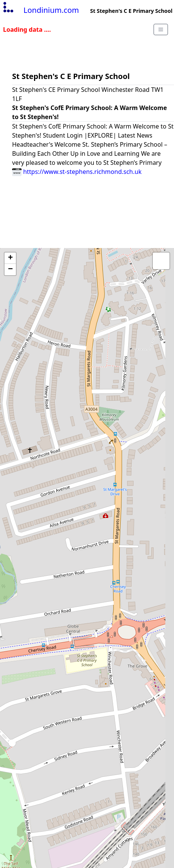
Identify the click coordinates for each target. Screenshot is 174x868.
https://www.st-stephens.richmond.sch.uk (77, 172)
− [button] (10, 270)
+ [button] (10, 258)
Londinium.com (40, 10)
